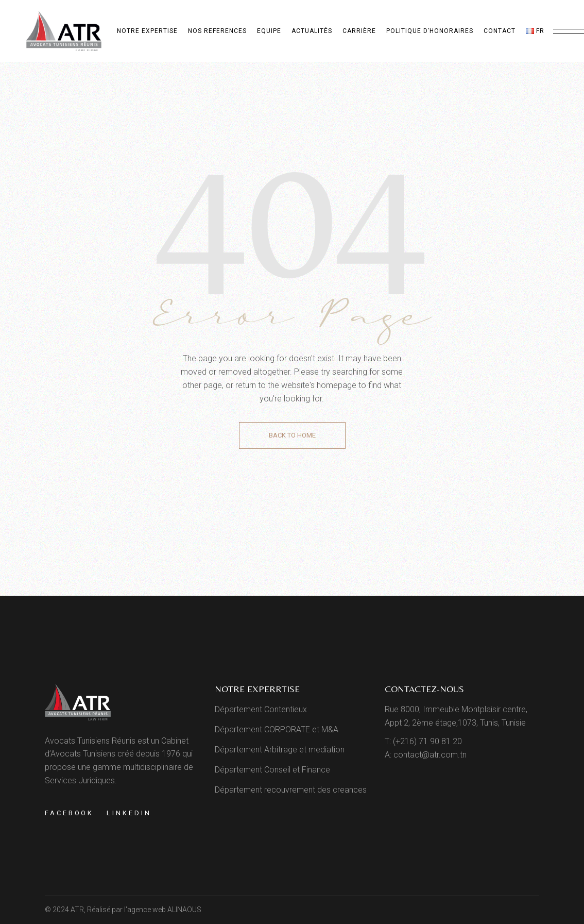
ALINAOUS (184, 910)
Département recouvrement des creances (291, 790)
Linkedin (129, 813)
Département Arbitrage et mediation (280, 750)
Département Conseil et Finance (272, 770)
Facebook (69, 813)
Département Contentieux (261, 709)
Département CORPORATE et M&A (277, 729)
